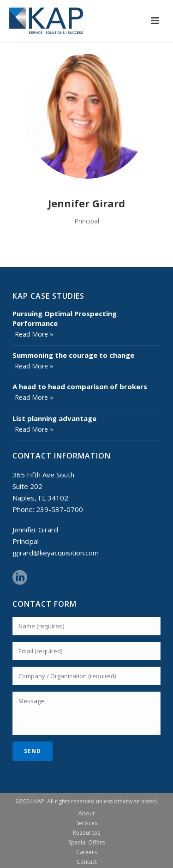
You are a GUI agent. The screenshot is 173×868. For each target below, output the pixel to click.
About (86, 814)
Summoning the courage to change (73, 355)
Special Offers (86, 843)
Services (87, 823)
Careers (86, 852)
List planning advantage (54, 418)
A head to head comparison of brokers (80, 386)
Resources (86, 833)
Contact (87, 862)
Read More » (34, 334)
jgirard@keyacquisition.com (56, 553)
